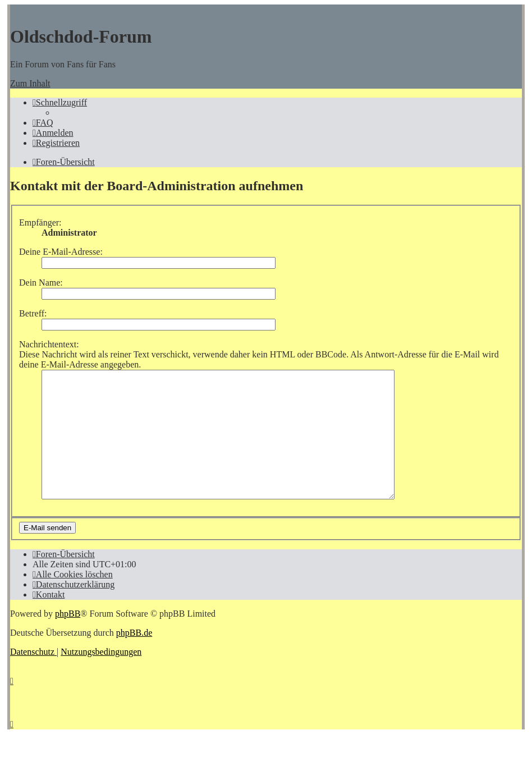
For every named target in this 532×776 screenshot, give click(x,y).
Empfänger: (40, 222)
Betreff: (33, 313)
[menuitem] (43, 123)
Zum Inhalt (30, 83)
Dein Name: (41, 283)
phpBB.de (134, 658)
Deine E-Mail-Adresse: (61, 252)
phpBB (68, 639)
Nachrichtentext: (49, 344)
